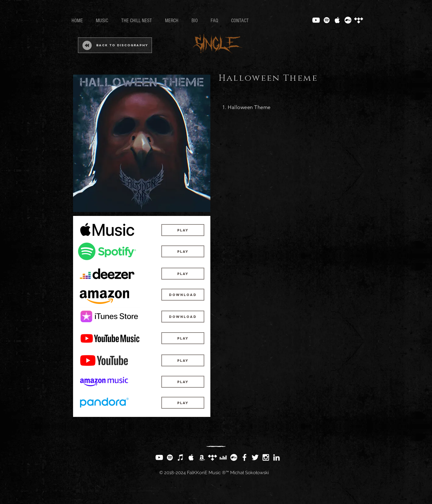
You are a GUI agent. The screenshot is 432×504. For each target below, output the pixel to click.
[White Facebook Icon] (244, 457)
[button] (183, 403)
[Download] (183, 295)
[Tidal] (359, 20)
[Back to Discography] (115, 45)
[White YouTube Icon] (316, 20)
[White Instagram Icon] (266, 457)
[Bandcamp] (348, 20)
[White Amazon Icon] (202, 457)
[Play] (183, 230)
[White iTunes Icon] (181, 457)
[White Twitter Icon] (255, 457)
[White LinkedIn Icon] (276, 457)
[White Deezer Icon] (223, 457)
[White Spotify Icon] (327, 20)
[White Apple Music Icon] (337, 20)
